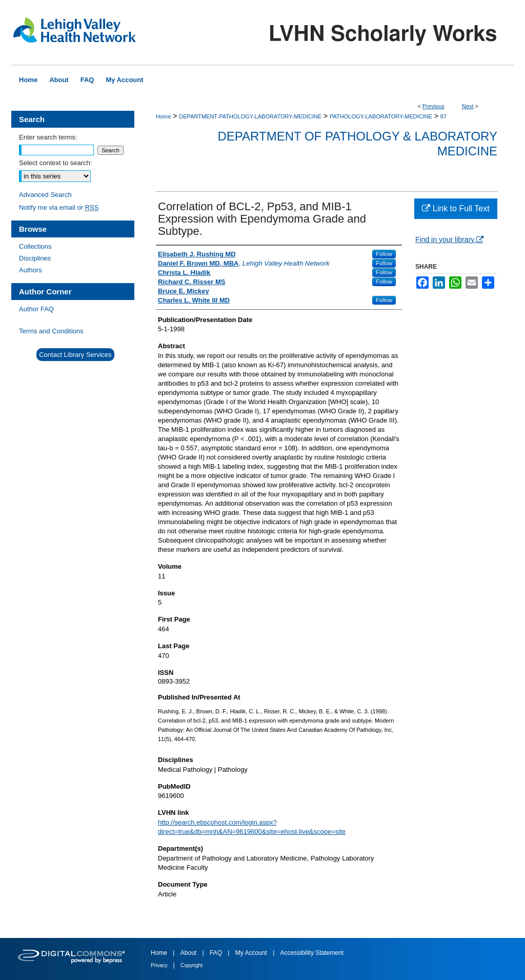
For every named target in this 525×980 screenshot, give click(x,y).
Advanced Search (45, 195)
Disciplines (35, 258)
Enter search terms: (48, 137)
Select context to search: (55, 163)
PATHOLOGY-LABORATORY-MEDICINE (381, 116)
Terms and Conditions (51, 331)
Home (163, 116)
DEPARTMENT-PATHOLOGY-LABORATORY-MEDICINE (250, 116)
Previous (433, 106)
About (189, 953)
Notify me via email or (59, 207)
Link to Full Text (456, 208)
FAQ (217, 953)
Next (468, 106)
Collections (35, 246)
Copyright (191, 965)
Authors (31, 270)
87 (443, 116)
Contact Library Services (75, 355)
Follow (384, 254)
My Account (252, 953)
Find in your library (449, 239)
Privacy (160, 965)
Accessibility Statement (312, 953)
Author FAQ (36, 309)
